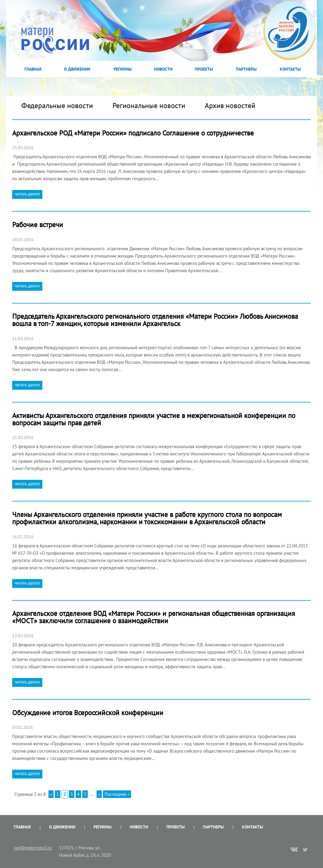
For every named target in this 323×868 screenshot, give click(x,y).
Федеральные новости (57, 105)
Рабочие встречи (38, 225)
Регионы (123, 69)
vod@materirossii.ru (33, 848)
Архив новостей (230, 105)
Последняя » (117, 794)
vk (294, 850)
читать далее (27, 194)
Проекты (204, 69)
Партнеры (246, 69)
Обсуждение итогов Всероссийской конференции (88, 713)
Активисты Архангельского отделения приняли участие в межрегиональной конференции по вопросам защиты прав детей (154, 419)
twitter (305, 849)
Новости (163, 69)
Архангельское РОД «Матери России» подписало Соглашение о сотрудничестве (133, 133)
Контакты (290, 69)
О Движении (77, 69)
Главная (33, 69)
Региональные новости (149, 105)
